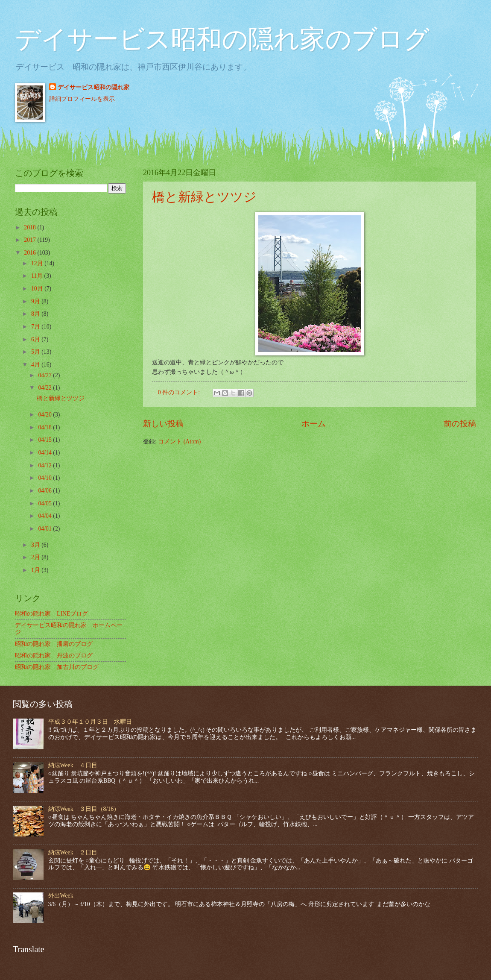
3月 (36, 545)
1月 (36, 570)
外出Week (61, 896)
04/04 (45, 516)
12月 (38, 263)
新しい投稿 (163, 424)
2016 (31, 253)
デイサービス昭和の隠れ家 (94, 87)
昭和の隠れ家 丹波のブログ (54, 656)
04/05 (45, 503)
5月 (36, 352)
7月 (36, 327)
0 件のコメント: (180, 392)
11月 (38, 276)
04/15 (45, 440)
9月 (36, 301)
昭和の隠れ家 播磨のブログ (54, 644)
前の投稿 (460, 424)
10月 (38, 289)
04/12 (45, 465)
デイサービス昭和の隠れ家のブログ (222, 39)
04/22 (45, 388)
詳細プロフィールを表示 (82, 99)
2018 (31, 227)
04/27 (45, 375)
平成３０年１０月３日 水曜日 (90, 722)
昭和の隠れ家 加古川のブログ (57, 667)
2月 (36, 557)
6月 (36, 339)
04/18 (45, 427)
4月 (36, 365)
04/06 (45, 491)
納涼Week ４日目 (73, 765)
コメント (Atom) (179, 442)
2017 (31, 240)
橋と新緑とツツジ (204, 197)
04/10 (45, 478)
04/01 (45, 529)
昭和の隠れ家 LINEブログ (51, 614)
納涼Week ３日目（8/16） (84, 809)
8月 (36, 314)
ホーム (314, 424)
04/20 (45, 415)
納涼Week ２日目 (73, 852)
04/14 (45, 453)
